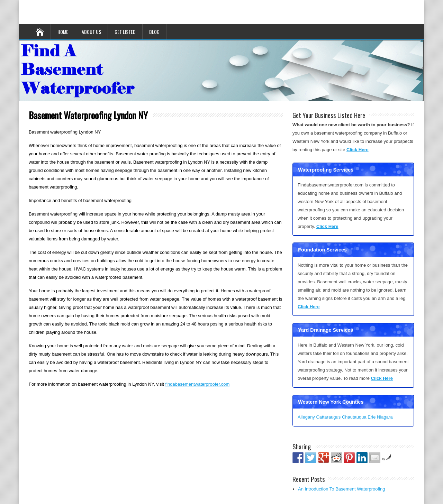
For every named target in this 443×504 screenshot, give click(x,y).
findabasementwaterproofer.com (198, 384)
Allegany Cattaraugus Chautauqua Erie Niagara (345, 417)
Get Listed (125, 32)
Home (63, 32)
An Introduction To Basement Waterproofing (341, 489)
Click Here (358, 150)
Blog (154, 32)
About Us (91, 32)
